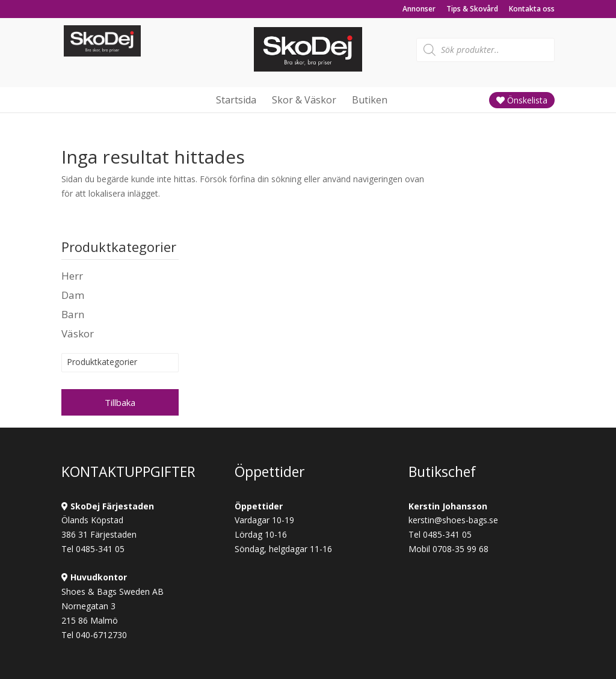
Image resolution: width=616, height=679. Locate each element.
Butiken (370, 100)
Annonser (419, 10)
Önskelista (522, 100)
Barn (73, 314)
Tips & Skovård (472, 10)
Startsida (236, 100)
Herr (72, 276)
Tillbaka (120, 402)
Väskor (78, 333)
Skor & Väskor (304, 100)
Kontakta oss (532, 10)
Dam (73, 295)
